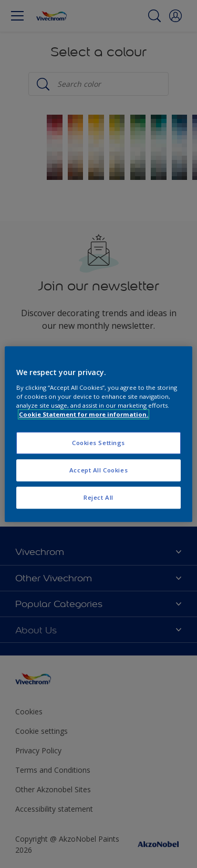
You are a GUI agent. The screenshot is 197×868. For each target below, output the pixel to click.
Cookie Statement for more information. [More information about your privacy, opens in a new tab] (84, 414)
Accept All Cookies (98, 470)
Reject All (98, 497)
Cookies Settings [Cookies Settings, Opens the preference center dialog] (98, 443)
